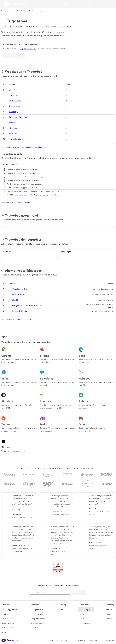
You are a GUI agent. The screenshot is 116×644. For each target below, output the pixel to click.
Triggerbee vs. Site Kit (105, 300)
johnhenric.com (15, 101)
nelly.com (13, 123)
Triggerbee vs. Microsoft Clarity (102, 311)
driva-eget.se (14, 106)
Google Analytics (18, 289)
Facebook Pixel (17, 295)
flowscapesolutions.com (19, 117)
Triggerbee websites (28, 49)
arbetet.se (13, 90)
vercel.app (13, 112)
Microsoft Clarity (17, 311)
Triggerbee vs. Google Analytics (102, 289)
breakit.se (13, 133)
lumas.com (13, 95)
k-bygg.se (13, 128)
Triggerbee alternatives (23, 319)
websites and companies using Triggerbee (30, 147)
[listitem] (9, 610)
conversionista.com (17, 139)
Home (4, 11)
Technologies (14, 11)
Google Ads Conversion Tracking (24, 306)
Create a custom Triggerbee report (17, 202)
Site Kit (13, 300)
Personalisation (29, 11)
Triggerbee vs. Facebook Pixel (102, 295)
